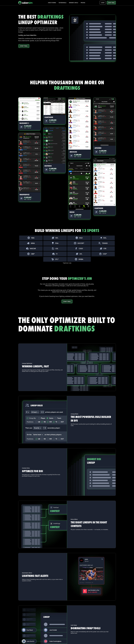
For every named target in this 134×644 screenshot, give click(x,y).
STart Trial (67, 301)
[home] (28, 3)
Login (103, 3)
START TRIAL (111, 3)
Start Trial (24, 46)
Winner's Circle (73, 3)
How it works (52, 3)
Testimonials (62, 3)
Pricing (83, 3)
